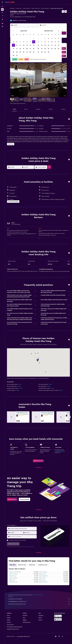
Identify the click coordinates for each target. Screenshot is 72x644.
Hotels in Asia (19, 8)
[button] (2, 2)
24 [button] (17, 52)
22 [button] (34, 49)
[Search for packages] (2, 15)
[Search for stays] (2, 9)
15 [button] (34, 45)
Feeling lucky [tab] (32, 565)
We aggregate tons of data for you (39, 601)
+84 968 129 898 (14, 18)
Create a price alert (59, 451)
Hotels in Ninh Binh (43, 582)
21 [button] (30, 49)
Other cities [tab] (13, 565)
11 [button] (20, 45)
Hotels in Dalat (42, 578)
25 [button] (20, 52)
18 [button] (20, 49)
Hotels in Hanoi (42, 574)
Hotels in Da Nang (43, 572)
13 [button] (27, 45)
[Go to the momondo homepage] (10, 2)
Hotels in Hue (12, 580)
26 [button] (24, 52)
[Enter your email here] (23, 537)
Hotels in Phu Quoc (13, 574)
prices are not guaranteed (37, 595)
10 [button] (17, 45)
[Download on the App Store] (58, 619)
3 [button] (17, 42)
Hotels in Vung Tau (13, 578)
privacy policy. (32, 547)
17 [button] (17, 49)
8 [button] (34, 42)
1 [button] (34, 38)
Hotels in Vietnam (26, 8)
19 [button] (24, 49)
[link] (38, 461)
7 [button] (30, 42)
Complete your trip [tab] (43, 565)
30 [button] (13, 55)
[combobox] (23, 529)
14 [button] (30, 45)
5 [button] (24, 42)
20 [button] (27, 49)
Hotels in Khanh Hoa (35, 8)
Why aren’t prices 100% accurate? (39, 604)
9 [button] (13, 45)
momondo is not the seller (39, 599)
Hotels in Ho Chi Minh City (15, 572)
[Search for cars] (2, 12)
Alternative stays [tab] (22, 565)
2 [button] (13, 42)
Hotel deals (12, 8)
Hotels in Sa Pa (42, 580)
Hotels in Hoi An (13, 576)
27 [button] (27, 52)
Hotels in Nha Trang (45, 8)
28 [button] (30, 52)
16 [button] (13, 49)
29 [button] (34, 52)
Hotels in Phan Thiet (43, 576)
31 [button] (17, 55)
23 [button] (13, 52)
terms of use (25, 547)
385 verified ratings (21, 20)
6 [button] (27, 42)
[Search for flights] (2, 7)
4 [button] (20, 42)
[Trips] (2, 19)
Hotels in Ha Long (13, 582)
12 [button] (24, 45)
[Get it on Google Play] (58, 616)
